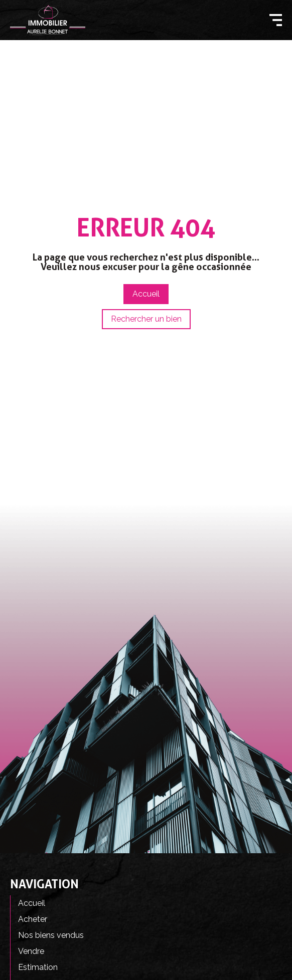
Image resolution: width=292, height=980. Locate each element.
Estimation (38, 967)
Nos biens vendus (51, 935)
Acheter (33, 919)
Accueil (32, 903)
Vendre (31, 951)
